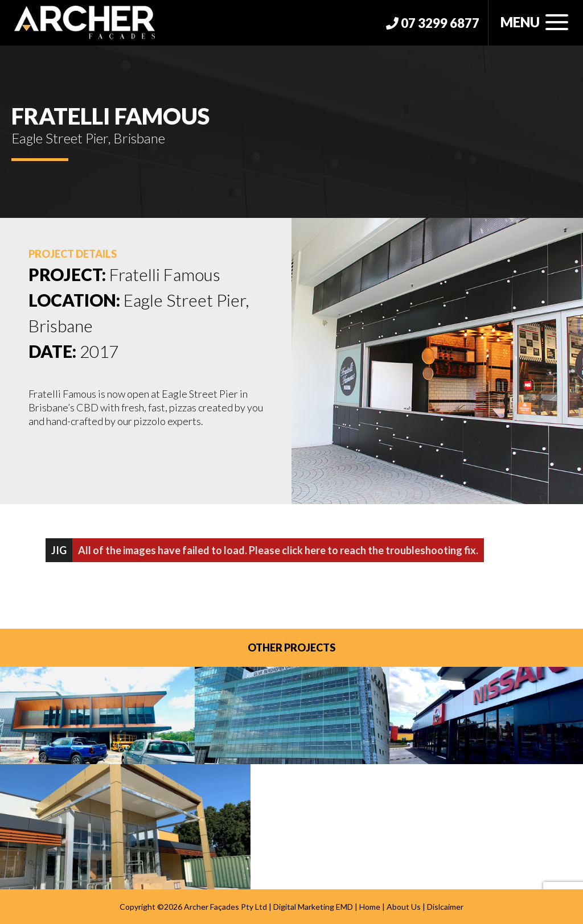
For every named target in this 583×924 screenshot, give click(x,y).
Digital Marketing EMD (313, 907)
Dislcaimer (445, 907)
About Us (404, 907)
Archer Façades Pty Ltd (225, 907)
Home (370, 907)
